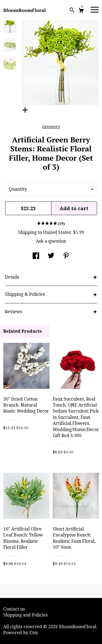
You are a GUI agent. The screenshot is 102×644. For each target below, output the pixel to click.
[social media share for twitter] (51, 256)
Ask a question (51, 241)
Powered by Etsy (21, 633)
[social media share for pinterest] (66, 256)
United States (57, 232)
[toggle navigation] (95, 9)
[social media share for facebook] (36, 256)
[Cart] (81, 11)
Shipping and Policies (25, 615)
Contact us (14, 609)
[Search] (72, 11)
